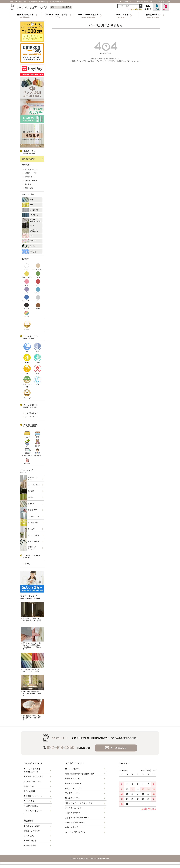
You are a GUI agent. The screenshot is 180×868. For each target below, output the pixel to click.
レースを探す (29, 837)
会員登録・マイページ (33, 798)
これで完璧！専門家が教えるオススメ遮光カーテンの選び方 (32, 694)
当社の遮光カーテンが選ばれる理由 (80, 775)
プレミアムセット (31, 417)
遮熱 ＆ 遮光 (29, 510)
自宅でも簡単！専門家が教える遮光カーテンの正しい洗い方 (32, 718)
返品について (166, 2)
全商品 (27, 564)
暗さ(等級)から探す (32, 827)
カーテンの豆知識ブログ (75, 834)
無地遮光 (27, 504)
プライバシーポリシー (33, 812)
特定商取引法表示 (31, 807)
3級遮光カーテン (31, 181)
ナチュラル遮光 (30, 535)
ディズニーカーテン (73, 809)
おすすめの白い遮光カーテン (77, 819)
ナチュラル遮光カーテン (75, 824)
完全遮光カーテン (31, 169)
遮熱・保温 (29, 188)
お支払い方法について (33, 783)
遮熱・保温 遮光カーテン (75, 829)
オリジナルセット (31, 413)
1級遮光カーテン (31, 173)
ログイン (157, 7)
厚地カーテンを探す (32, 832)
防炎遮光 (28, 184)
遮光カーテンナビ (72, 780)
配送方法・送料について (146, 2)
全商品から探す (28, 159)
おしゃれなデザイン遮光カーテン (79, 804)
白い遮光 (27, 529)
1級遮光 (27, 497)
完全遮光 (27, 491)
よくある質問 (29, 793)
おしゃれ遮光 (29, 523)
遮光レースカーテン (73, 790)
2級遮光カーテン (31, 177)
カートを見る (29, 802)
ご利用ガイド (127, 2)
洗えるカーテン (30, 516)
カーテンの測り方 (72, 770)
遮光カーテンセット (29, 478)
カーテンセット (30, 842)
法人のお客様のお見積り (126, 739)
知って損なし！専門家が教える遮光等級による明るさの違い (32, 621)
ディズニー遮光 (30, 542)
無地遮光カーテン (72, 799)
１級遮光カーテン (72, 814)
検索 (141, 6)
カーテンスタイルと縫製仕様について (32, 772)
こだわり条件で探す (134, 9)
